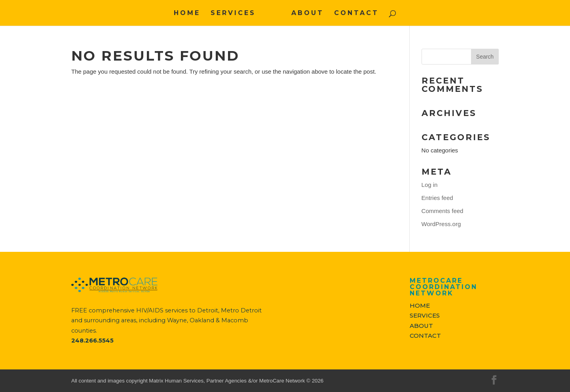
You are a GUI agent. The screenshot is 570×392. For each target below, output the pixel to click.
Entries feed (437, 198)
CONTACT (356, 13)
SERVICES (233, 13)
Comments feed (443, 211)
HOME (187, 13)
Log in (430, 185)
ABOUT (308, 13)
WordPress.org (441, 224)
